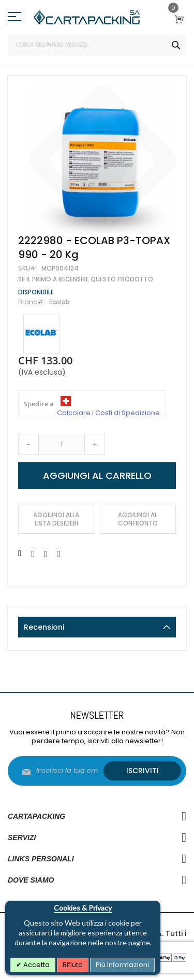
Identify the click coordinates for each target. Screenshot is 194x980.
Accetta (36, 965)
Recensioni (44, 627)
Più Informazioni (122, 965)
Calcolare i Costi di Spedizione (108, 413)
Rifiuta (73, 965)
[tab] (97, 627)
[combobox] (97, 45)
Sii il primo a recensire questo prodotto (86, 279)
